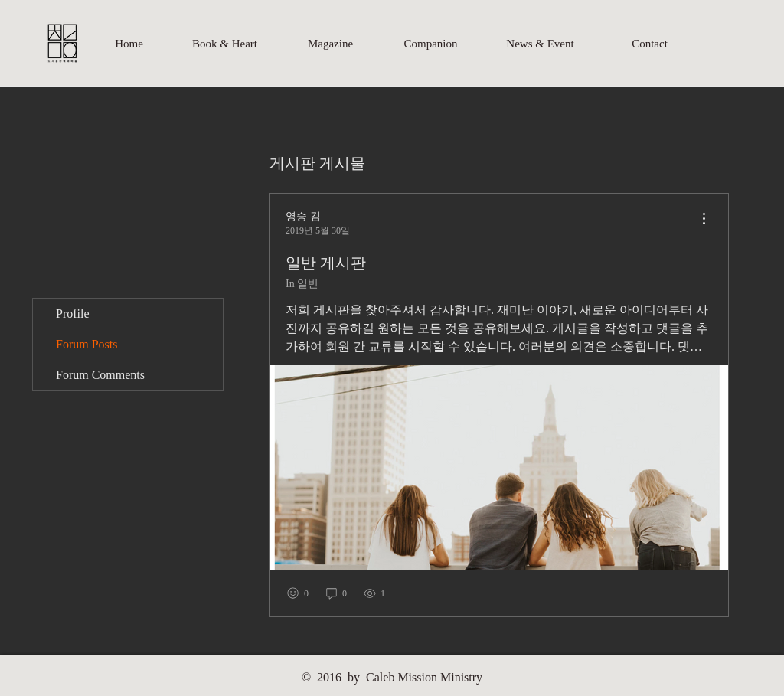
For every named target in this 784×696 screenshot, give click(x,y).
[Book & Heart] (225, 44)
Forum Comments (100, 375)
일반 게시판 (326, 263)
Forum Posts (87, 344)
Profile (73, 314)
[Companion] (431, 44)
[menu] (704, 219)
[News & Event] (540, 44)
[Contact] (650, 44)
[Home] (129, 44)
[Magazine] (330, 44)
